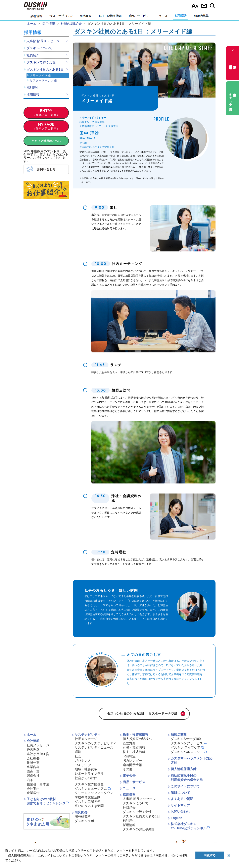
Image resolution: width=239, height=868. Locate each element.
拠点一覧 (33, 771)
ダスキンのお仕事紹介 (139, 829)
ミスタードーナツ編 (43, 80)
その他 (128, 769)
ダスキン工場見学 (88, 802)
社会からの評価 (86, 778)
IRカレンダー (132, 761)
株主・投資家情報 (110, 17)
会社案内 (33, 789)
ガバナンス (83, 761)
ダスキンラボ (84, 821)
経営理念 (33, 749)
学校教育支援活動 (88, 797)
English (177, 818)
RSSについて (180, 793)
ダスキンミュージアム (91, 789)
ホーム (32, 735)
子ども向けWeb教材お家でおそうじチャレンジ (46, 801)
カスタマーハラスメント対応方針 (192, 761)
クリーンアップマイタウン (94, 793)
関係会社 (33, 776)
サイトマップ (180, 805)
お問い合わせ (204, 6)
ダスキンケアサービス (187, 743)
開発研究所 (83, 817)
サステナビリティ (61, 17)
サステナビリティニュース (94, 747)
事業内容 (33, 767)
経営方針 (129, 743)
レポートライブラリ (89, 774)
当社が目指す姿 (38, 754)
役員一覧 (33, 763)
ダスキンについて (39, 48)
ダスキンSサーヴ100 (186, 739)
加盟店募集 (201, 17)
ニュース (162, 17)
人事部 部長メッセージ (43, 41)
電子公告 (129, 776)
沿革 (30, 780)
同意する (210, 855)
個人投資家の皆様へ (137, 739)
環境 (78, 752)
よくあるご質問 (182, 799)
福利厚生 (33, 88)
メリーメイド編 (40, 75)
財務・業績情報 (134, 747)
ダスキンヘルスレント (187, 752)
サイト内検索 (213, 6)
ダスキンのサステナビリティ (96, 743)
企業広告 (33, 793)
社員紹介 (33, 55)
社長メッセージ (38, 745)
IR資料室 (129, 756)
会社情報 (36, 17)
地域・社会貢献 (86, 769)
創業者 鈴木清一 (40, 784)
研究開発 (86, 17)
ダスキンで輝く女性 (41, 62)
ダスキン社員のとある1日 (45, 70)
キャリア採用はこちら (46, 141)
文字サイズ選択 (195, 6)
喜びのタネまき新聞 (89, 806)
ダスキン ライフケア (186, 747)
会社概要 (33, 758)
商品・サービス (139, 17)
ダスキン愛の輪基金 (89, 784)
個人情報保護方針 (184, 769)
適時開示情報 (132, 765)
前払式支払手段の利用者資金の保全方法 (187, 778)
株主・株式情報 (134, 752)
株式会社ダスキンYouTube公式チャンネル (189, 826)
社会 (78, 756)
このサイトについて (185, 786)
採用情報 (181, 17)
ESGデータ (83, 765)
